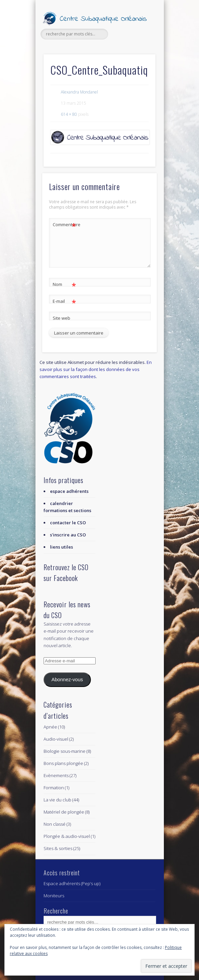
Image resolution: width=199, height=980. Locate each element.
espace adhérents (69, 491)
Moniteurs (54, 896)
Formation (54, 788)
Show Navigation (139, 60)
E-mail (64, 301)
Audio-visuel (56, 739)
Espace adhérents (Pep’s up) (72, 883)
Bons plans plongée (63, 763)
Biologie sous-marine (65, 751)
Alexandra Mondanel (79, 92)
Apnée (50, 727)
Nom (64, 284)
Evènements (56, 775)
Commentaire (65, 225)
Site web (61, 318)
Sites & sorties (58, 848)
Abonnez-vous (67, 680)
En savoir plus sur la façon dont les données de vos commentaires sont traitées (96, 369)
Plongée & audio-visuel (67, 836)
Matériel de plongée (64, 812)
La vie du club (57, 800)
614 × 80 (69, 114)
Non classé (55, 824)
